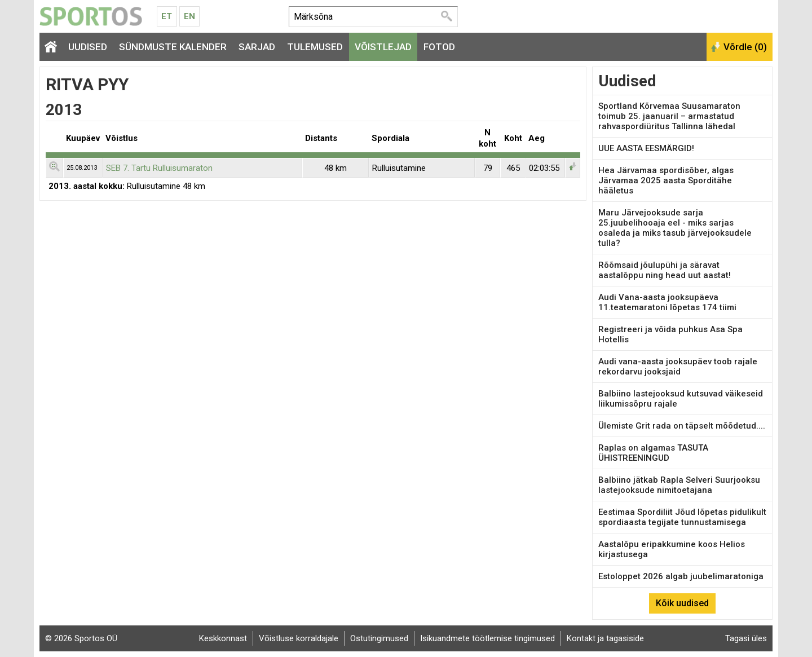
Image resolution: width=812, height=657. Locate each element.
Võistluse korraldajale (299, 638)
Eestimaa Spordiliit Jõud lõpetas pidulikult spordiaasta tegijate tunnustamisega (682, 517)
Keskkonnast (223, 638)
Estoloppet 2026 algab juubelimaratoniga (681, 576)
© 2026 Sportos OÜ (81, 638)
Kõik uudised (682, 603)
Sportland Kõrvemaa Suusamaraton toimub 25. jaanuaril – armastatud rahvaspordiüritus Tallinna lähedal (669, 116)
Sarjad (257, 47)
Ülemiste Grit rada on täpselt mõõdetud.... (682, 426)
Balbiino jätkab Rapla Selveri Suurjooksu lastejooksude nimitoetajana (679, 485)
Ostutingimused (379, 638)
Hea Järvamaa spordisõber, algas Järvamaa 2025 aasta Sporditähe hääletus (666, 180)
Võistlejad (383, 47)
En (189, 16)
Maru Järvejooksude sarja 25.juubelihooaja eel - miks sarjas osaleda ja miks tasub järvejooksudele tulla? (675, 228)
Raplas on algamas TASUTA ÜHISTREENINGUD (653, 453)
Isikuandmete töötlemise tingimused (487, 638)
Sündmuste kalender (173, 47)
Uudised (88, 47)
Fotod (439, 47)
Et (167, 16)
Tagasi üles (746, 638)
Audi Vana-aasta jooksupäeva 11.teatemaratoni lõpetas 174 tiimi (667, 302)
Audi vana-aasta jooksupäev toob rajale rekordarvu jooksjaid (678, 367)
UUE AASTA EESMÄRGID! (646, 148)
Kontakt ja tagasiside (605, 638)
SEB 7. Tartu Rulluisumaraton (159, 168)
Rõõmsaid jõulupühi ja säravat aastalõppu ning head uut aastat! (665, 270)
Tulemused (315, 47)
